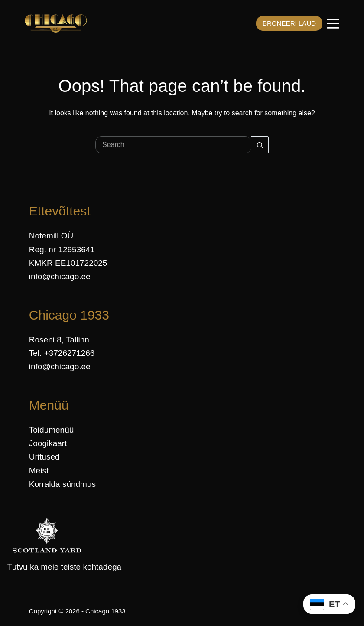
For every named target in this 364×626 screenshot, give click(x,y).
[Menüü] (333, 24)
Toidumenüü (52, 430)
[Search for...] (173, 145)
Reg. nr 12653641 (62, 249)
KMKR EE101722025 (68, 263)
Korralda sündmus (62, 484)
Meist (39, 471)
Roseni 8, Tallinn (59, 340)
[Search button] (260, 145)
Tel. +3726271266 (62, 353)
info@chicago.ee (60, 276)
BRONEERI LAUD (286, 23)
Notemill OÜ (51, 236)
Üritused (44, 457)
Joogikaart (48, 443)
